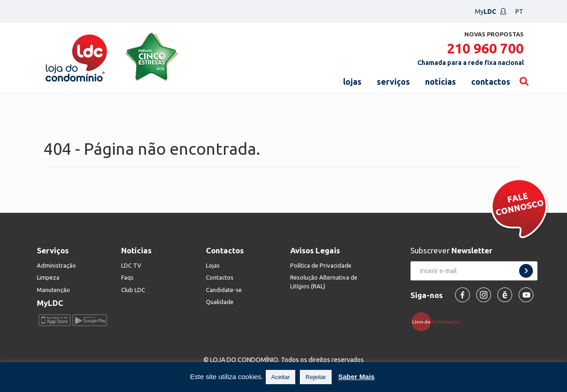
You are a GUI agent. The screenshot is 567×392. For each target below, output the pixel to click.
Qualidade (220, 302)
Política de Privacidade (321, 265)
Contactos (220, 277)
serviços (393, 82)
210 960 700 (485, 48)
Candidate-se (224, 290)
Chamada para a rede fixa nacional (471, 63)
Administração (56, 265)
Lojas (213, 265)
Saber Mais (356, 377)
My (491, 12)
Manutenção (53, 290)
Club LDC (133, 290)
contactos (491, 82)
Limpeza (48, 277)
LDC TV (131, 265)
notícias (441, 82)
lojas (352, 82)
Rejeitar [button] (316, 377)
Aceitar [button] (281, 377)
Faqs (127, 277)
